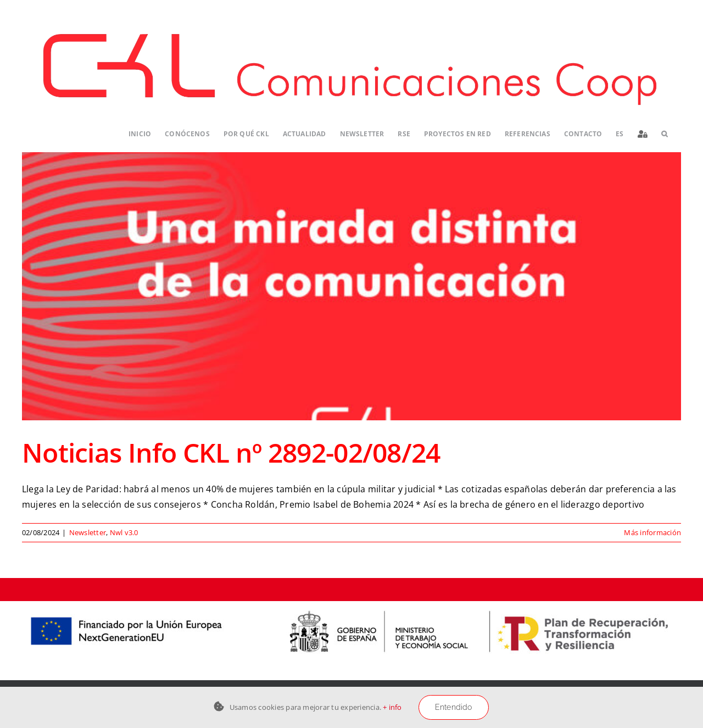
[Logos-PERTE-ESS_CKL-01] (351, 605)
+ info (392, 707)
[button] (664, 134)
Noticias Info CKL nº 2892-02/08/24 (231, 452)
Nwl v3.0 (124, 532)
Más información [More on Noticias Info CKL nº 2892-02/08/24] (652, 532)
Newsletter (88, 532)
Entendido (454, 707)
